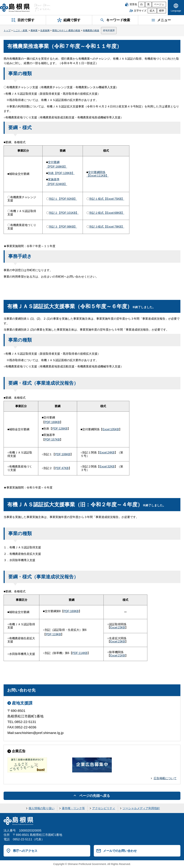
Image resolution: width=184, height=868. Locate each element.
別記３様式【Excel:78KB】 (107, 227)
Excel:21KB (118, 656)
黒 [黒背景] (148, 4)
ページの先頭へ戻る (95, 796)
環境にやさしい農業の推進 (66, 30)
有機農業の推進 (91, 30)
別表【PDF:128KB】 (61, 173)
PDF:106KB (63, 454)
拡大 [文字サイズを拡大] (152, 11)
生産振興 (45, 30)
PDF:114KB (80, 653)
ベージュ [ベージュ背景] (159, 4)
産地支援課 (109, 30)
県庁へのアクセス (25, 851)
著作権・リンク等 (73, 808)
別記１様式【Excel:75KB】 (107, 199)
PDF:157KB (52, 440)
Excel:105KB (111, 429)
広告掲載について (165, 778)
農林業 (34, 30)
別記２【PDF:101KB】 (64, 213)
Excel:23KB (118, 628)
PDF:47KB (62, 468)
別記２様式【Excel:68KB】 (107, 213)
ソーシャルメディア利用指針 (141, 808)
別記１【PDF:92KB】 (63, 199)
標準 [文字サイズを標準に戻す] (162, 11)
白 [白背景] (142, 4)
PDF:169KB (52, 422)
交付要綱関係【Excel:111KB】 (98, 174)
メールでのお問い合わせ (120, 851)
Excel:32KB (107, 467)
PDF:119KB (53, 634)
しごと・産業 (21, 30)
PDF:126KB (60, 429)
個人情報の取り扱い (42, 808)
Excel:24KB (107, 453)
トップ (7, 30)
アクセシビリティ (104, 808)
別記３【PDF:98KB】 (63, 227)
